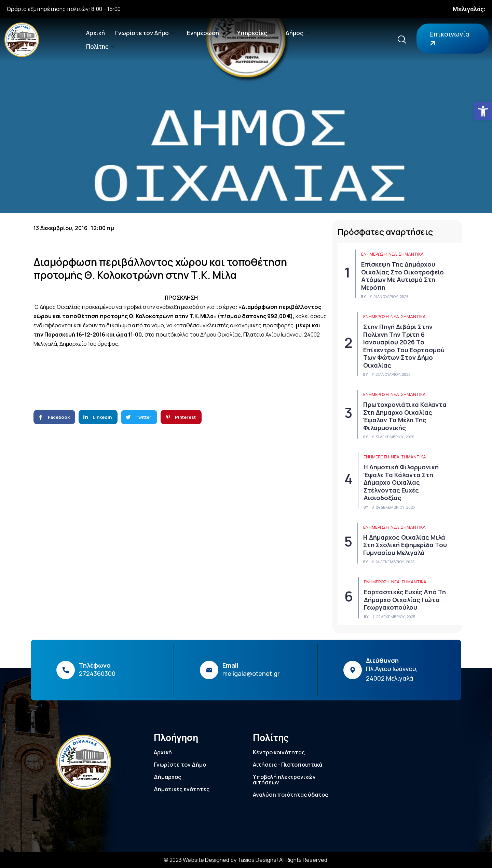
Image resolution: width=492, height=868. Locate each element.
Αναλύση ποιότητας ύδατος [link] (290, 795)
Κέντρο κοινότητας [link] (279, 752)
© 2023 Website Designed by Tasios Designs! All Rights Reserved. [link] (246, 860)
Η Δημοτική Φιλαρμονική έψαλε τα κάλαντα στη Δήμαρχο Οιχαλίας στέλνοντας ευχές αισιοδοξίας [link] (401, 482)
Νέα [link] (393, 254)
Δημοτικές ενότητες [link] (182, 789)
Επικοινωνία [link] (448, 39)
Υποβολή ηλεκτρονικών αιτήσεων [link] (284, 780)
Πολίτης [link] (100, 47)
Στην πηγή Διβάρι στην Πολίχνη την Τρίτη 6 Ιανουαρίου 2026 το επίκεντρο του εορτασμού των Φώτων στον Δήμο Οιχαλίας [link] (404, 346)
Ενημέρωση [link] (206, 33)
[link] (483, 111)
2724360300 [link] (97, 673)
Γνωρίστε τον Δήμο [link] (145, 33)
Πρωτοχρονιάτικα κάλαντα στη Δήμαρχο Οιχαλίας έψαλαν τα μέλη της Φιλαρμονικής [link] (405, 416)
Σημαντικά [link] (411, 254)
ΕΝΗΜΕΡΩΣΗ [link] (374, 254)
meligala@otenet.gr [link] (251, 673)
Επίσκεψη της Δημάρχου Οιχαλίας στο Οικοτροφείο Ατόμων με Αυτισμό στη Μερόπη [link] (402, 276)
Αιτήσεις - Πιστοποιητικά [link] (288, 765)
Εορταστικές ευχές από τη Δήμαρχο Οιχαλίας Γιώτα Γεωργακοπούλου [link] (405, 600)
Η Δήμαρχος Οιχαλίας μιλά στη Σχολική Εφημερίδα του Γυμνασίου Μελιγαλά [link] (405, 545)
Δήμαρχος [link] (167, 777)
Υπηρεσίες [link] (255, 33)
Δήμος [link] (297, 33)
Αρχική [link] (95, 33)
